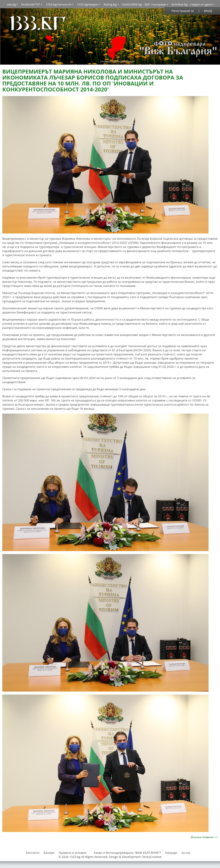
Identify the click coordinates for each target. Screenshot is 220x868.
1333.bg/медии (88, 4)
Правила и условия (73, 853)
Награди (171, 853)
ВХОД (208, 11)
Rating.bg (110, 4)
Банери (49, 853)
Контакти (33, 853)
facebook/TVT (31, 4)
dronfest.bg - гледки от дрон (192, 4)
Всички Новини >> (204, 837)
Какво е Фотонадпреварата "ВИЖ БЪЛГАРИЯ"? (127, 853)
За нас (186, 853)
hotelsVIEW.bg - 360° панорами (144, 4)
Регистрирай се (183, 11)
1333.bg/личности (58, 4)
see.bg (11, 4)
